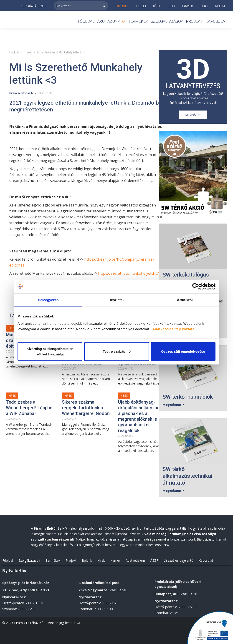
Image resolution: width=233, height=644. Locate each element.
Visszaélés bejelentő (178, 560)
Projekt (194, 21)
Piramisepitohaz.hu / (23, 93)
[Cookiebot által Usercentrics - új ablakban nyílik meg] (196, 287)
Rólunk (87, 560)
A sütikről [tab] (185, 300)
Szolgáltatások (167, 21)
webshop (123, 6)
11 (47, 93)
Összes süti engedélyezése (183, 351)
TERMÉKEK (138, 21)
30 (51, 93)
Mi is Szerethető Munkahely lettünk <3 (61, 52)
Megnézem (193, 115)
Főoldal (86, 21)
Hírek (157, 6)
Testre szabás (117, 351)
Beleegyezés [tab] (48, 300)
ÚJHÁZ (204, 6)
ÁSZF (154, 560)
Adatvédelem (135, 560)
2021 (42, 93)
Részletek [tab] (116, 300)
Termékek (53, 560)
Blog (171, 6)
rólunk (221, 6)
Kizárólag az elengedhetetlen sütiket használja (50, 351)
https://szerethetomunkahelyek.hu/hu (131, 273)
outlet (141, 6)
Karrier (115, 560)
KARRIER (187, 6)
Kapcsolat (216, 21)
